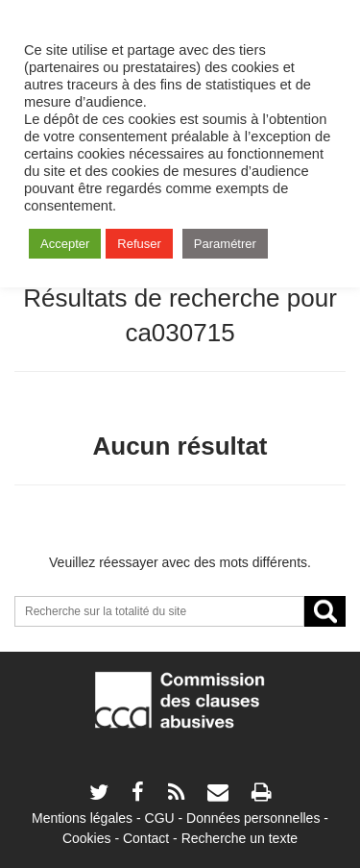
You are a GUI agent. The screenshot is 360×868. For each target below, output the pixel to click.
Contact (146, 838)
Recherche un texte (240, 838)
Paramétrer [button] (225, 244)
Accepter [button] (65, 244)
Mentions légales (82, 818)
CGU (160, 818)
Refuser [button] (139, 244)
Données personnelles (253, 818)
